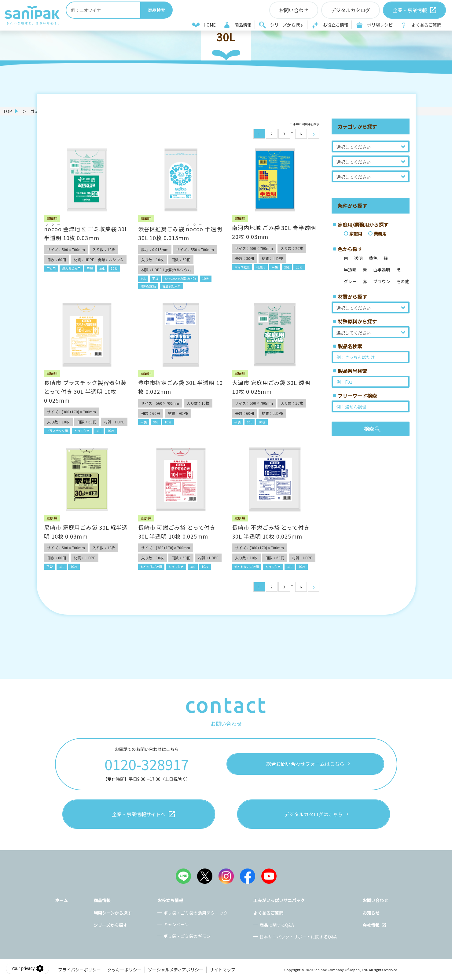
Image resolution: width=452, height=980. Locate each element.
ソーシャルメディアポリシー (176, 970)
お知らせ (371, 913)
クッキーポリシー (124, 970)
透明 (358, 258)
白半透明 (382, 270)
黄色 (373, 258)
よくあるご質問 (426, 25)
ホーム (61, 900)
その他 (403, 281)
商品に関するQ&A (277, 925)
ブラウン (382, 281)
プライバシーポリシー (79, 970)
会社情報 (371, 925)
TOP (7, 111)
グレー (350, 281)
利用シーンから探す (113, 913)
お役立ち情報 (336, 25)
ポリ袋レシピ (380, 25)
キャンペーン (176, 924)
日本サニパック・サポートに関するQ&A (298, 937)
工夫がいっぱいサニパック (279, 900)
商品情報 (243, 25)
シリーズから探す (287, 25)
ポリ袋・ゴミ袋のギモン (187, 936)
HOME (210, 25)
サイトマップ (222, 970)
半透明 (350, 270)
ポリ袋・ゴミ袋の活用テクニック (196, 913)
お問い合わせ (375, 900)
